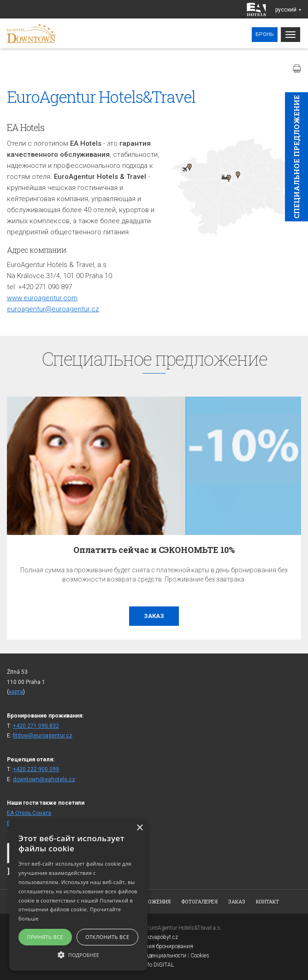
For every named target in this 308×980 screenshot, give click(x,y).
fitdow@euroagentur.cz (43, 736)
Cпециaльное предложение (296, 157)
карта (16, 692)
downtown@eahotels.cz (44, 779)
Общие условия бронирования (154, 946)
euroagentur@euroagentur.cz (53, 309)
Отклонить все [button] (107, 937)
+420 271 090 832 (36, 726)
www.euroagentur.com (42, 298)
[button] (78, 954)
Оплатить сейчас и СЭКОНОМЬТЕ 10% (154, 550)
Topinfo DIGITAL (154, 965)
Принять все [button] (45, 937)
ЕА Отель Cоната (29, 813)
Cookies (200, 956)
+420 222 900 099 (36, 769)
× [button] (139, 828)
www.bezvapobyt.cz (154, 937)
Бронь (265, 34)
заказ (154, 616)
